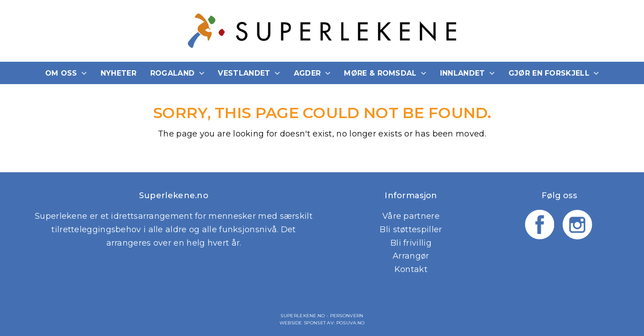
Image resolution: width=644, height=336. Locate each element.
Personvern (347, 316)
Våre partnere (411, 216)
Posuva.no (351, 323)
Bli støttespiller (411, 230)
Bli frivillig (411, 243)
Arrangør (411, 256)
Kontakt (411, 269)
